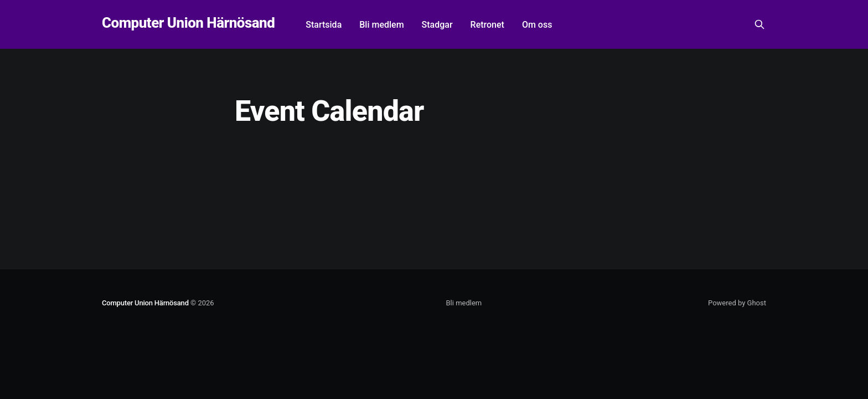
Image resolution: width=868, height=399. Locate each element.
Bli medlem (381, 25)
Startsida (324, 25)
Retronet (487, 25)
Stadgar (437, 25)
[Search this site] (759, 24)
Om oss (537, 25)
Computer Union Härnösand (188, 23)
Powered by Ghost (737, 303)
